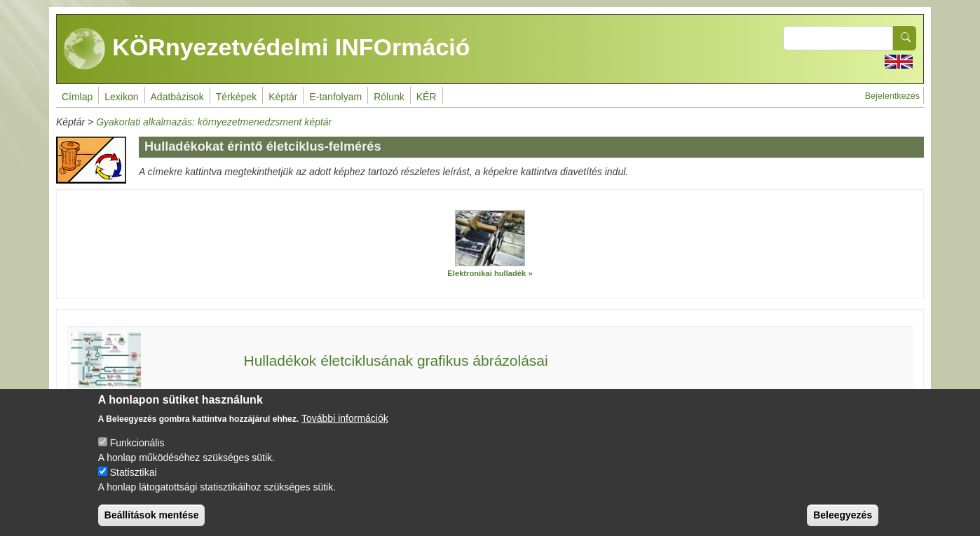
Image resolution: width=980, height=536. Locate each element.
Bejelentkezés (892, 96)
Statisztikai (134, 483)
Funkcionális (137, 454)
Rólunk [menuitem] (389, 97)
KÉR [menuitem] (427, 97)
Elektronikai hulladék (486, 273)
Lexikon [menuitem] (121, 97)
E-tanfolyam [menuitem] (335, 97)
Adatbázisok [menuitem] (177, 97)
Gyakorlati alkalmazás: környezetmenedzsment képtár (214, 122)
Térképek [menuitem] (236, 97)
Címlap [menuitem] (77, 97)
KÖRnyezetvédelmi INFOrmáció (267, 49)
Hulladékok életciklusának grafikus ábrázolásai (395, 360)
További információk (345, 430)
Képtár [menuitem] (283, 97)
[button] (490, 238)
